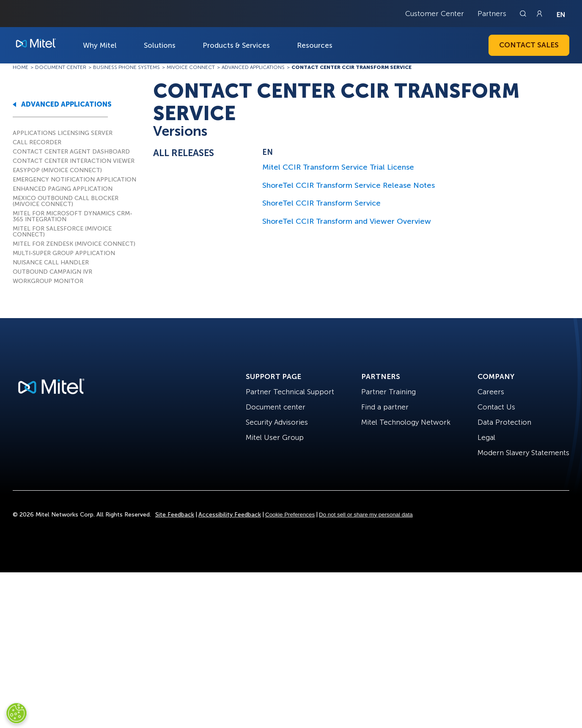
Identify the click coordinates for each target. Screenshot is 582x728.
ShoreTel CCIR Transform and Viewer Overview (347, 221)
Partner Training (388, 392)
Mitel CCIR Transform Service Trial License (338, 167)
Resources (315, 45)
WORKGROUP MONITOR (48, 281)
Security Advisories (277, 422)
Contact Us (496, 407)
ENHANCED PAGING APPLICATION (63, 189)
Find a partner (385, 407)
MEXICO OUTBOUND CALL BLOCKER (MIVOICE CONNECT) (66, 201)
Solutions (160, 45)
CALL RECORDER (37, 142)
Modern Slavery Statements (523, 453)
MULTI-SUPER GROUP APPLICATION (64, 253)
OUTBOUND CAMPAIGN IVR (52, 272)
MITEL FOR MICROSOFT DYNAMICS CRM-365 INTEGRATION (73, 216)
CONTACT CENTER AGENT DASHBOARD (71, 152)
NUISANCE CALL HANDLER (51, 262)
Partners (492, 14)
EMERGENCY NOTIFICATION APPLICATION (74, 180)
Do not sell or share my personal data (366, 515)
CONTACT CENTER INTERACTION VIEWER (74, 161)
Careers (491, 392)
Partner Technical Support (290, 392)
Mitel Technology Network (406, 422)
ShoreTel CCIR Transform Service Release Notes (349, 185)
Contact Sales (529, 45)
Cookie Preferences (290, 515)
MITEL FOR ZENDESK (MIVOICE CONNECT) (74, 244)
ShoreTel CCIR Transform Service (321, 203)
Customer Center (435, 14)
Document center (276, 407)
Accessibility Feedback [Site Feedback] (230, 515)
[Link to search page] (524, 14)
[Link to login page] (539, 14)
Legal (486, 437)
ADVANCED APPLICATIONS (66, 104)
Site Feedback (175, 515)
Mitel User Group (275, 437)
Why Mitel (100, 45)
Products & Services (236, 45)
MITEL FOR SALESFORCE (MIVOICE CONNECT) (62, 232)
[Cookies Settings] (16, 713)
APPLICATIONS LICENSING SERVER (63, 133)
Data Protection (504, 422)
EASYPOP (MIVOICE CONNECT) (57, 170)
